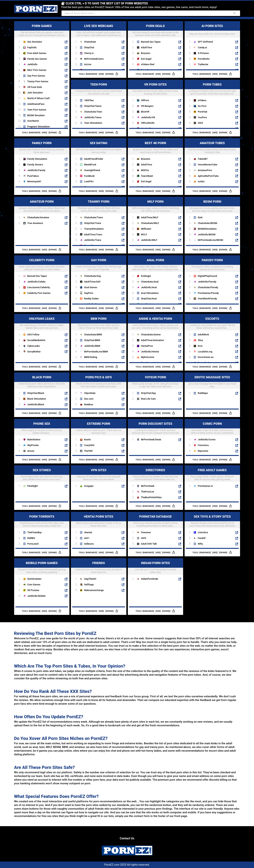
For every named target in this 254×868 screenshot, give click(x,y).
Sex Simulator (35, 42)
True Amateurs (35, 223)
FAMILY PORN (50, 143)
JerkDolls (32, 64)
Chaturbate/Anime (151, 335)
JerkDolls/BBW (92, 346)
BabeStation (34, 440)
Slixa (200, 340)
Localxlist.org (205, 352)
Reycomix (203, 451)
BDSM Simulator (36, 115)
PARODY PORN (220, 260)
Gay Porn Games (36, 76)
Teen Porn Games (37, 110)
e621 (87, 538)
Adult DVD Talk (149, 544)
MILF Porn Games (37, 70)
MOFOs (145, 170)
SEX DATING (107, 143)
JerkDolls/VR (148, 117)
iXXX (200, 123)
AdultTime (147, 47)
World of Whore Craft (39, 98)
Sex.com (89, 399)
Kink (200, 217)
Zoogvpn (89, 486)
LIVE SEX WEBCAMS (104, 26)
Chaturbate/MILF (150, 223)
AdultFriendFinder (94, 159)
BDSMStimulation (207, 229)
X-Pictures (203, 53)
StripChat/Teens (93, 106)
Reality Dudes (91, 299)
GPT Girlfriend (205, 42)
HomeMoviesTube (208, 165)
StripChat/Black (36, 393)
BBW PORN (107, 318)
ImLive (88, 64)
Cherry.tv (89, 53)
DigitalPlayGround (207, 276)
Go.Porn (202, 106)
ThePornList (148, 492)
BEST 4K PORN (163, 143)
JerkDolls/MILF (149, 240)
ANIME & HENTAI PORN (160, 318)
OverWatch (33, 121)
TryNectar (203, 64)
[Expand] (53, 133)
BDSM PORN (221, 201)
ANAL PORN (164, 260)
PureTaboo (33, 176)
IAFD (144, 538)
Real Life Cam (148, 399)
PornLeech (33, 544)
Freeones (146, 532)
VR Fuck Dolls (35, 87)
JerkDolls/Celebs (37, 282)
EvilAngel (146, 276)
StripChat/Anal (149, 299)
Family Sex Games (37, 59)
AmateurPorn (205, 170)
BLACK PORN (50, 377)
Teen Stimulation (93, 123)
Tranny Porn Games (38, 81)
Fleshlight (33, 486)
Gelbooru (89, 544)
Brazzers (146, 53)
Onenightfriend (92, 170)
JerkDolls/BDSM (207, 234)
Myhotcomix (148, 357)
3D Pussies (33, 590)
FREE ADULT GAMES (218, 470)
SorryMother (34, 352)
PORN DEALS (164, 26)
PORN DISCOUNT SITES (160, 423)
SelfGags (89, 585)
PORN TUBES (221, 84)
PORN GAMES (50, 26)
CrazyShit (89, 445)
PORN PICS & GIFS (105, 377)
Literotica (203, 532)
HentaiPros (147, 346)
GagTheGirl (90, 579)
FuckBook (89, 176)
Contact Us (127, 838)
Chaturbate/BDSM (208, 223)
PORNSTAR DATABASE (160, 516)
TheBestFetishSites (151, 497)
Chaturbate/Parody (208, 287)
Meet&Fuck (90, 165)
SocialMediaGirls (36, 340)
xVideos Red (148, 64)
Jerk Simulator (35, 93)
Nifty (200, 544)
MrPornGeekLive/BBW (96, 352)
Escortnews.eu (206, 357)
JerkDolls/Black (36, 404)
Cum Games (34, 585)
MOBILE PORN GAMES (47, 563)
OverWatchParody (207, 299)
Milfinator (146, 229)
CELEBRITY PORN (48, 260)
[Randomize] (35, 133)
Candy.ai (202, 47)
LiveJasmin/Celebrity (39, 287)
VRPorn (145, 100)
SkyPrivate (33, 445)
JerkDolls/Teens (93, 117)
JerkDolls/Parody (207, 282)
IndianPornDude (150, 579)
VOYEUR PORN (163, 377)
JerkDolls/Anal (149, 287)
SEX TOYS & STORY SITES (216, 516)
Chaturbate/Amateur (38, 217)
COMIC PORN (220, 423)
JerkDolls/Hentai (150, 352)
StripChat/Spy (148, 393)
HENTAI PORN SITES (104, 516)
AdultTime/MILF (150, 217)
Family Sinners (35, 165)
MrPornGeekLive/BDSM (210, 240)
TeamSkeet (147, 176)
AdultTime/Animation (153, 340)
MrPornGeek (148, 486)
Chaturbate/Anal (150, 282)
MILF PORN (164, 201)
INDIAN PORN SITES (161, 563)
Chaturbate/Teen (93, 112)
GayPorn (89, 293)
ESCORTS (222, 318)
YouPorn (202, 117)
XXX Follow (33, 335)
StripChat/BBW (92, 340)
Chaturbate (90, 42)
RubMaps (203, 393)
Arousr (31, 451)
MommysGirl (34, 181)
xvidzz (201, 181)
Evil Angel (146, 59)
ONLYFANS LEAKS (48, 318)
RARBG (31, 538)
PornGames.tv (205, 486)
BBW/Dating (91, 357)
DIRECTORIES (163, 470)
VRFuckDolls (148, 123)
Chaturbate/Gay (93, 276)
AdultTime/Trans (93, 234)
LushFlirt (89, 181)
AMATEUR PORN (49, 201)
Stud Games (91, 287)
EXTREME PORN (106, 423)
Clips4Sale (90, 393)
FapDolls (32, 47)
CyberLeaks (34, 346)
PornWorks (204, 59)
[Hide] (44, 133)
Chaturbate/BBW (93, 335)
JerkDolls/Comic (207, 440)
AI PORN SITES (220, 26)
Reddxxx (89, 404)
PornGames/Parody (208, 293)
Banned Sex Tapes (151, 42)
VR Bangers (147, 106)
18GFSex (89, 100)
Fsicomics (203, 445)
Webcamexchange (94, 590)
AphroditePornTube (208, 176)
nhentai (88, 532)
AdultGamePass (36, 104)
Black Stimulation (37, 399)
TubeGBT (203, 159)
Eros (200, 346)
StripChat (89, 47)
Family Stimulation (37, 159)
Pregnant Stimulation (39, 127)
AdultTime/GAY (92, 282)
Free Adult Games (37, 53)
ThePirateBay (35, 532)
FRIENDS (108, 563)
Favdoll (202, 538)
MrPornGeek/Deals (151, 440)
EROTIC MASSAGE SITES (216, 377)
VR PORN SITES (163, 84)
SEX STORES (50, 470)
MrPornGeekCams (94, 59)
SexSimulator (35, 579)
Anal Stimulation (150, 293)
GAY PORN (108, 260)
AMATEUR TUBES (219, 143)
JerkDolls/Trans (93, 240)
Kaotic (88, 440)
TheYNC (89, 451)
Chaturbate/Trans (93, 217)
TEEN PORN (107, 84)
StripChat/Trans (93, 223)
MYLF (144, 234)
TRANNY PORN (106, 201)
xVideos (202, 100)
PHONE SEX (51, 423)
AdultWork (203, 335)
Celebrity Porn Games (39, 293)
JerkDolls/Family (36, 170)
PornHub (202, 112)
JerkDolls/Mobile (36, 596)
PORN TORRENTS (48, 516)
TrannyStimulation (94, 229)
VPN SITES (108, 470)
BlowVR (145, 112)
